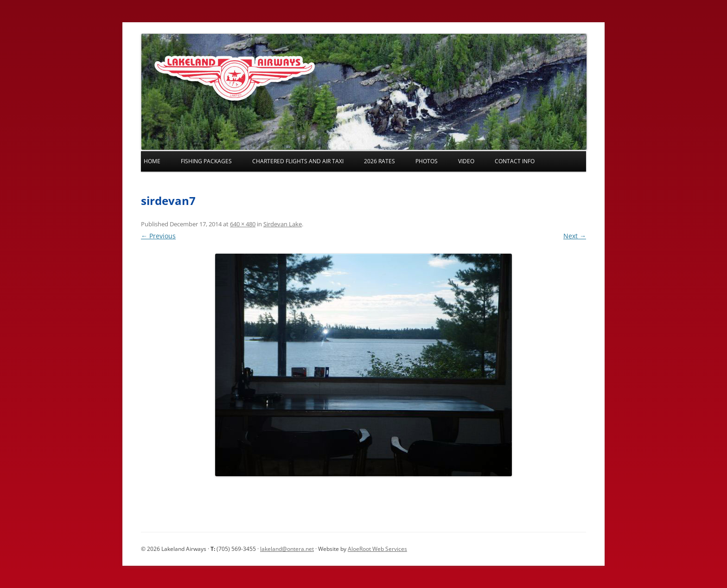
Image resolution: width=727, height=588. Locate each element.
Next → (575, 236)
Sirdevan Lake (283, 224)
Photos (427, 161)
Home (152, 161)
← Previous (158, 236)
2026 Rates (379, 161)
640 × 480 (243, 224)
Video (466, 161)
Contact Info (515, 161)
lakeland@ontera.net (287, 549)
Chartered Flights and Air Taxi (298, 161)
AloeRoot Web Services (377, 549)
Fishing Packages (206, 161)
